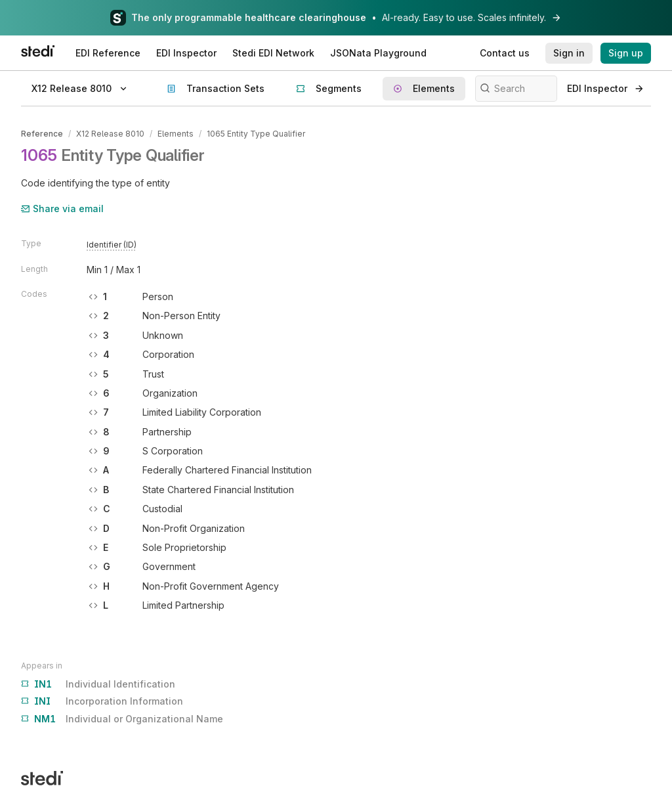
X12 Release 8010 (110, 134)
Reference (42, 134)
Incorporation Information (102, 701)
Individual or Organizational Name (122, 719)
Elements (176, 134)
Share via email (62, 208)
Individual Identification (98, 684)
